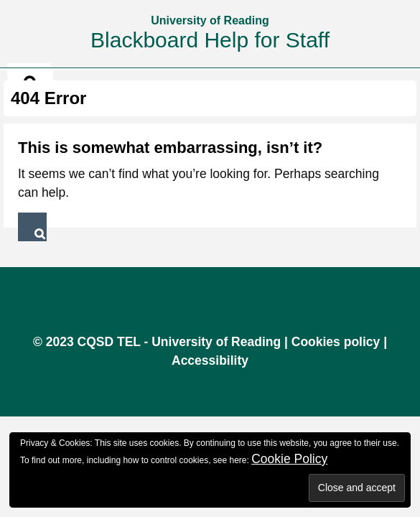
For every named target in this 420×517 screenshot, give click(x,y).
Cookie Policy (289, 459)
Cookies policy (336, 342)
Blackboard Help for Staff (210, 40)
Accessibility (210, 360)
